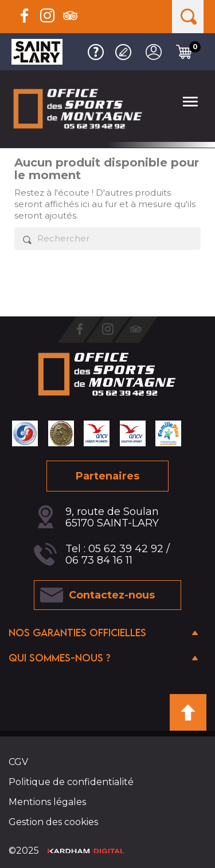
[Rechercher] (107, 239)
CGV (18, 762)
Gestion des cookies (53, 822)
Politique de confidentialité (71, 782)
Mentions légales (47, 802)
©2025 (67, 851)
